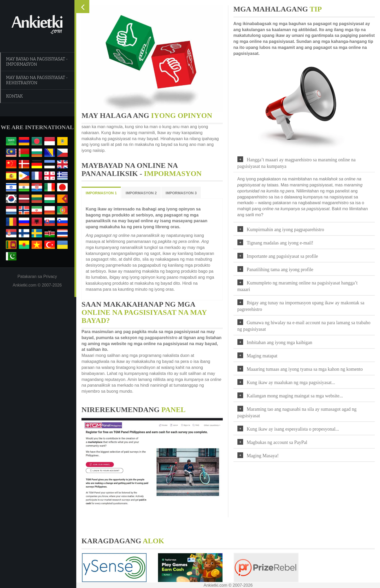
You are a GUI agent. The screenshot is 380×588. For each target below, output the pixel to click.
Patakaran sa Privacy (37, 276)
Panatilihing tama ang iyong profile (281, 270)
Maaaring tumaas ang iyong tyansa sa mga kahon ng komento (306, 369)
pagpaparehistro (160, 338)
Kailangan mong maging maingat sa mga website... (296, 396)
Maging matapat (263, 356)
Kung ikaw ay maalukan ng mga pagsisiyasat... (292, 383)
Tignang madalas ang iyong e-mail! (281, 243)
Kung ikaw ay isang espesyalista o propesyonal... (294, 429)
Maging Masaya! (264, 456)
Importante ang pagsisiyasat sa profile (284, 256)
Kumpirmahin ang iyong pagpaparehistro (287, 230)
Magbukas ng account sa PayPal (278, 442)
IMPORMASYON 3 (180, 193)
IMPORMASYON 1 (100, 193)
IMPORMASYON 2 (140, 193)
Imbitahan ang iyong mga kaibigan (281, 342)
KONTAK (14, 96)
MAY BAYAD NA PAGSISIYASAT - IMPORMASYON (37, 62)
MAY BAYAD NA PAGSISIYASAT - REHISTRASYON (37, 80)
